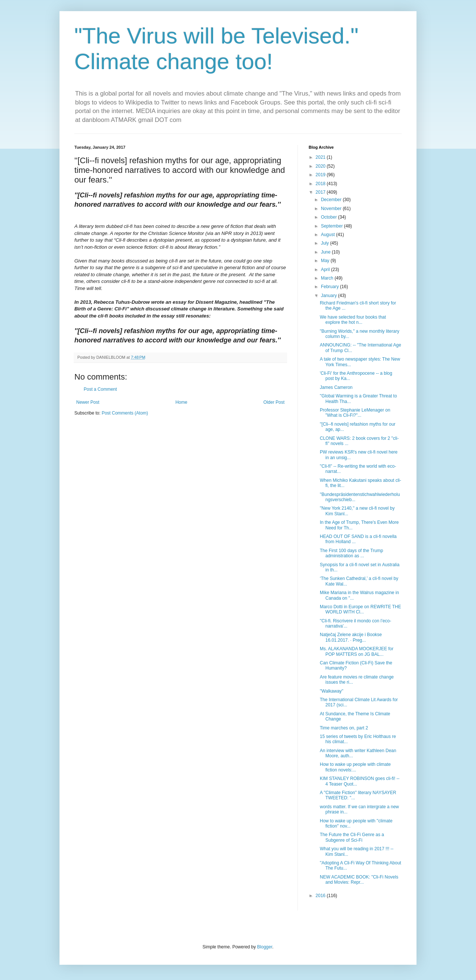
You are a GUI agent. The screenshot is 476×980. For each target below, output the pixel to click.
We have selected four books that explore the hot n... (353, 320)
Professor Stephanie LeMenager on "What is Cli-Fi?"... (355, 413)
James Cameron (336, 387)
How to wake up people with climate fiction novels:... (355, 767)
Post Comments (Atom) (125, 413)
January (329, 296)
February (330, 287)
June (326, 252)
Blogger (265, 947)
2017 (321, 192)
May (326, 261)
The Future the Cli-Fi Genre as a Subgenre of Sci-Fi (352, 837)
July (326, 243)
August (329, 235)
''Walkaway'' (332, 691)
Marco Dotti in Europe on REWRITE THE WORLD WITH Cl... (361, 609)
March (328, 278)
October (329, 217)
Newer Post (88, 402)
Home (181, 402)
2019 (321, 175)
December (332, 200)
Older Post (274, 402)
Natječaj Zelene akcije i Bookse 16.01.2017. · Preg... (351, 637)
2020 (321, 166)
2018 (321, 184)
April (326, 270)
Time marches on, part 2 (344, 728)
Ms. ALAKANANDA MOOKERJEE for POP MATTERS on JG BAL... (357, 651)
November (332, 209)
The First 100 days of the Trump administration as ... (351, 553)
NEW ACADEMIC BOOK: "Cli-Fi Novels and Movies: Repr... (359, 880)
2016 (321, 896)
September (332, 226)
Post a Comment (100, 389)
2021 (321, 157)
